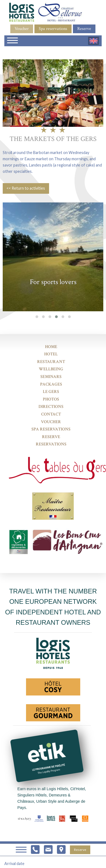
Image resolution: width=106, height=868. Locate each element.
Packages (51, 384)
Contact (51, 414)
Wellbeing (51, 369)
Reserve (84, 29)
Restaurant (51, 362)
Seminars (51, 377)
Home (51, 347)
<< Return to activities (26, 188)
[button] (37, 317)
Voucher (22, 29)
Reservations (51, 444)
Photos (51, 399)
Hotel (51, 354)
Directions (51, 407)
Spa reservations (53, 29)
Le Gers (51, 392)
